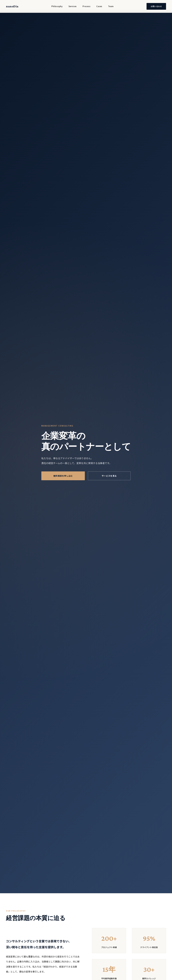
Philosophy (57, 6)
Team (111, 6)
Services (73, 6)
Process (86, 6)
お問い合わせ (156, 6)
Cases (99, 6)
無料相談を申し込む (63, 477)
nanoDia (12, 6)
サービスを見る (109, 477)
